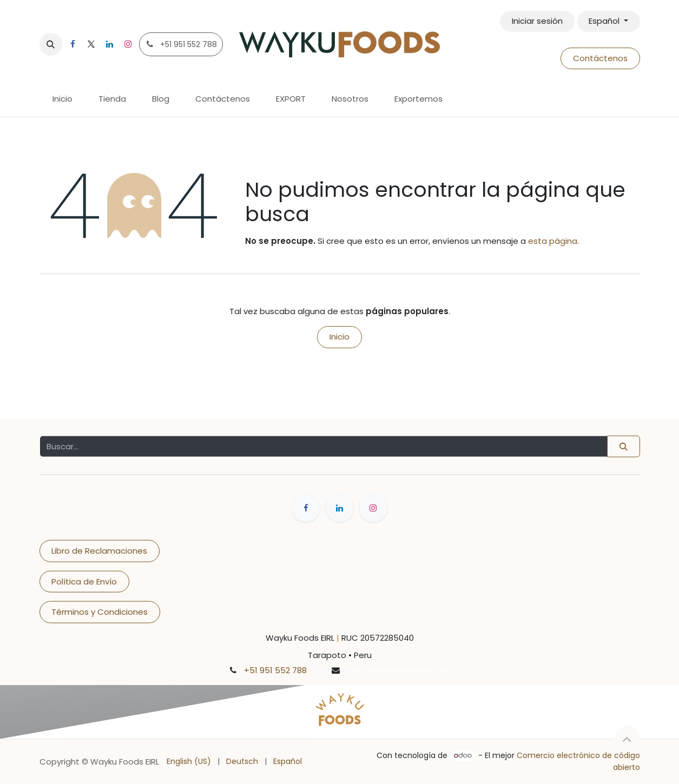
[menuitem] (62, 99)
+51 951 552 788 (275, 670)
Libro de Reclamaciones (99, 551)
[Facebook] (73, 44)
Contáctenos (600, 58)
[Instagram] (128, 44)
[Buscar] (623, 446)
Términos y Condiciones (100, 612)
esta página (553, 241)
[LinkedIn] (110, 44)
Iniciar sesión (537, 21)
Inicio (340, 337)
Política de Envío (84, 581)
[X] (91, 44)
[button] (51, 44)
